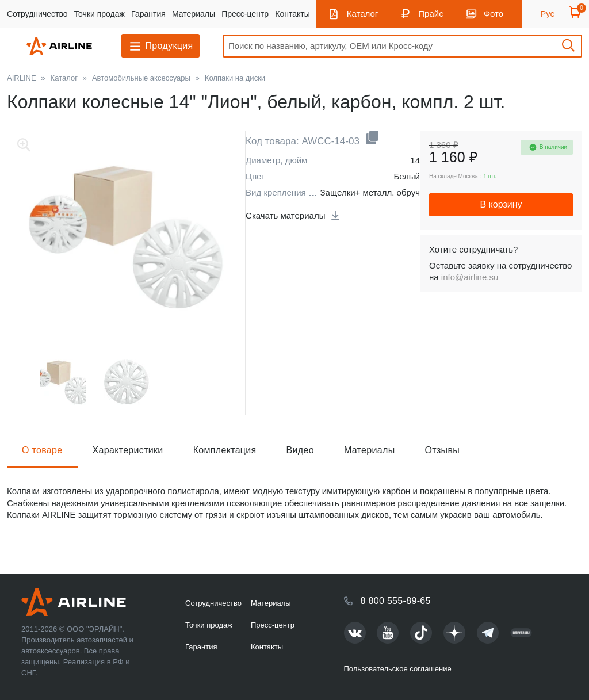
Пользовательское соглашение (398, 669)
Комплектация (225, 450)
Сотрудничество (37, 14)
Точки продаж (100, 14)
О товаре (42, 450)
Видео (300, 450)
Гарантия (148, 14)
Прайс (431, 14)
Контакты (292, 14)
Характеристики (128, 450)
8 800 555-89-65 (396, 601)
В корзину (501, 204)
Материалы (194, 14)
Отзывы (443, 450)
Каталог (363, 14)
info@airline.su (470, 277)
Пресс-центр (245, 14)
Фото (494, 14)
